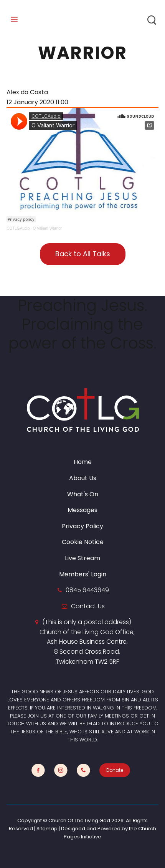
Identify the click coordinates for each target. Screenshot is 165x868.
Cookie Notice (83, 542)
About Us (83, 478)
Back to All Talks (83, 254)
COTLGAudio (18, 228)
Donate (115, 770)
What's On (83, 494)
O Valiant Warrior (48, 228)
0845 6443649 (87, 590)
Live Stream (82, 558)
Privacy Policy (82, 526)
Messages (82, 510)
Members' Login (83, 574)
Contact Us (88, 606)
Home (83, 462)
